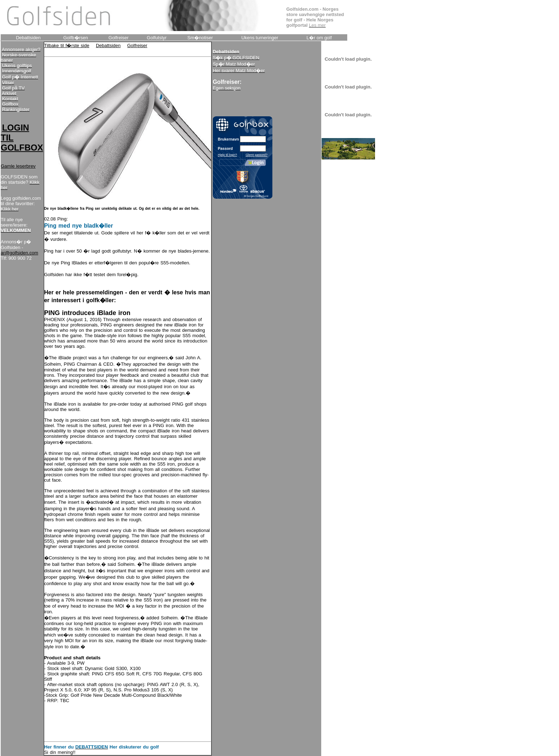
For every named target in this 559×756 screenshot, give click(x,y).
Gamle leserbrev (18, 166)
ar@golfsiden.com (19, 253)
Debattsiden (108, 45)
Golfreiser (137, 45)
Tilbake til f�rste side (67, 45)
